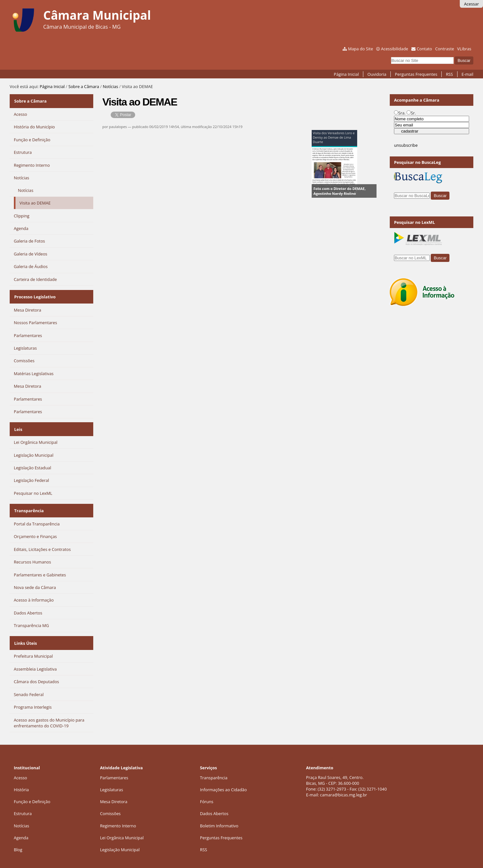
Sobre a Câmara (84, 86)
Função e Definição (32, 791)
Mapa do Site (360, 49)
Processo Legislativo (35, 294)
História (21, 779)
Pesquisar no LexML (414, 222)
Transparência (29, 503)
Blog (18, 839)
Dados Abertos (214, 803)
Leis (18, 424)
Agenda (21, 827)
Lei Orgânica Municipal (122, 827)
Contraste (445, 49)
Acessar (471, 4)
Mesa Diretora (114, 791)
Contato (425, 49)
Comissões (110, 803)
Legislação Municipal (120, 839)
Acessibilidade (395, 49)
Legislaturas (111, 779)
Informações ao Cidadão (223, 779)
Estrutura (23, 803)
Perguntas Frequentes (416, 74)
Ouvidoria (377, 74)
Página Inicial (347, 74)
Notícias (110, 86)
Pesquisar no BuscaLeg (417, 162)
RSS (449, 74)
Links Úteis (25, 634)
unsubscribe (406, 145)
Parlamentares (114, 767)
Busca (391, 56)
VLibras (464, 49)
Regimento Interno (118, 815)
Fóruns (207, 791)
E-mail (467, 74)
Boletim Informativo (219, 815)
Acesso (20, 767)
